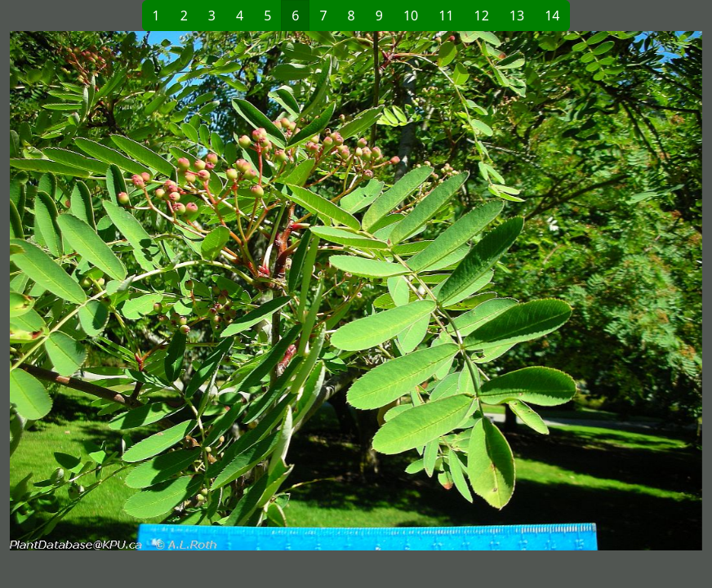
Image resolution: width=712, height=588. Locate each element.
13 (517, 16)
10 (411, 16)
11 (446, 16)
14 (552, 16)
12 (482, 16)
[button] (183, 291)
